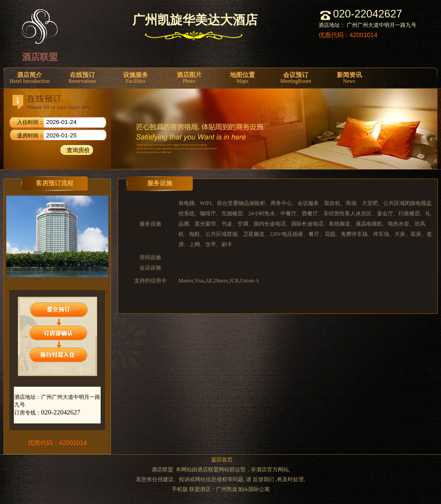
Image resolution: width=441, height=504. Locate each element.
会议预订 (296, 78)
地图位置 (242, 78)
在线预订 (82, 78)
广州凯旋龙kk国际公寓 (243, 489)
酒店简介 (30, 78)
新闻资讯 (349, 78)
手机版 (180, 489)
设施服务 (136, 78)
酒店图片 (189, 78)
